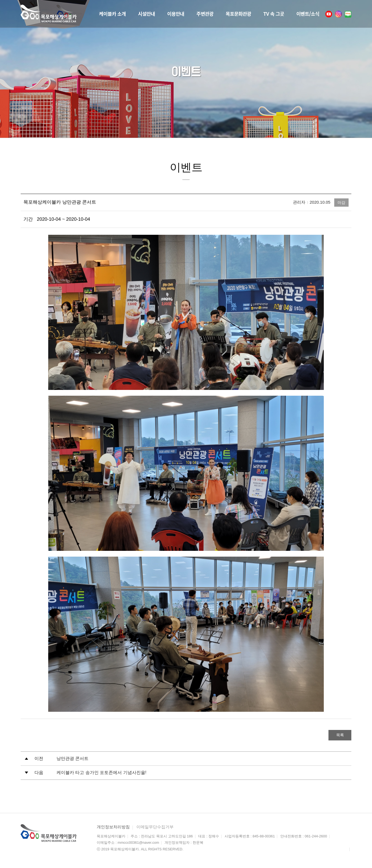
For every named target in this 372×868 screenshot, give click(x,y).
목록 (338, 735)
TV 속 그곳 (270, 14)
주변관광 (197, 14)
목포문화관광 (233, 14)
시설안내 (135, 14)
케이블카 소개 (99, 14)
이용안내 (166, 14)
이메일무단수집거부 (155, 827)
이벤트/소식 (307, 14)
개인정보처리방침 (113, 827)
